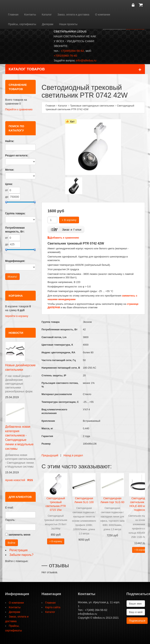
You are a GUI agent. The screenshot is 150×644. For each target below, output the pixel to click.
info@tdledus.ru (86, 60)
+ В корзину (69, 220)
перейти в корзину (17, 316)
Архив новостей (15, 480)
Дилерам (48, 24)
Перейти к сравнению (19, 109)
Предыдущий (50, 455)
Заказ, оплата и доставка (73, 14)
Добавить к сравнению (63, 238)
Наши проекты (68, 24)
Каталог (47, 14)
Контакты (30, 14)
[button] (7, 566)
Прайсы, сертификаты (22, 24)
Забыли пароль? (22, 555)
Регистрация (19, 550)
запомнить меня (19, 535)
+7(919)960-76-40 (65, 56)
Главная (13, 14)
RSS (30, 480)
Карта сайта (53, 607)
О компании (103, 14)
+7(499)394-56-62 (72, 51)
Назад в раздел (73, 455)
